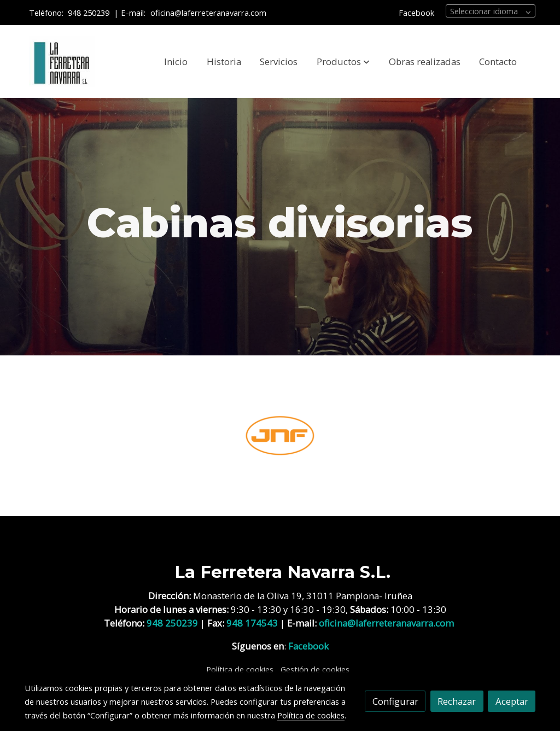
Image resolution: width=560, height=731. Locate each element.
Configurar (395, 701)
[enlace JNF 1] (280, 434)
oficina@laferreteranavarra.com (209, 13)
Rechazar (457, 701)
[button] (343, 62)
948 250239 (89, 13)
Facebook (416, 13)
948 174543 (252, 623)
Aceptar (512, 701)
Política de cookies (240, 669)
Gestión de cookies (315, 669)
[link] (62, 62)
